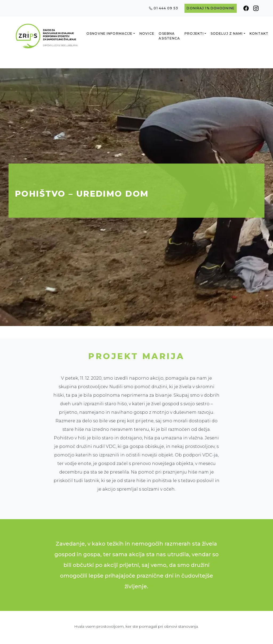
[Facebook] (246, 8)
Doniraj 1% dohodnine (210, 8)
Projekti (194, 33)
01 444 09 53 (164, 8)
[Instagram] (256, 8)
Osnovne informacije (109, 33)
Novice (147, 33)
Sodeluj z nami (227, 33)
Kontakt (259, 33)
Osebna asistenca (169, 36)
